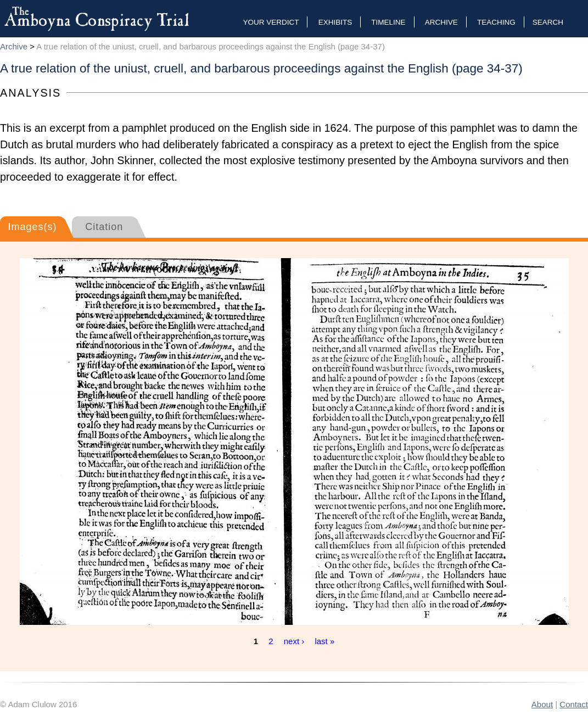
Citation (104, 227)
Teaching (496, 22)
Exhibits (335, 22)
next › (294, 641)
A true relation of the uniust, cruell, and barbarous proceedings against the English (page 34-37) (211, 46)
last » (324, 641)
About (542, 704)
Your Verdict (271, 22)
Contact (574, 704)
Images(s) (32, 227)
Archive (441, 22)
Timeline (388, 22)
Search (548, 22)
